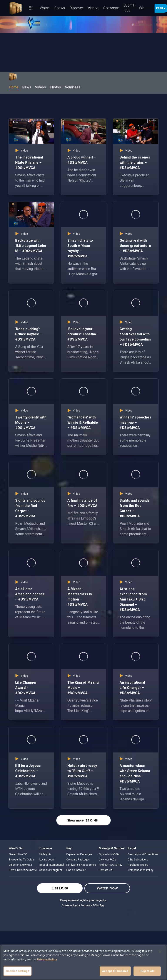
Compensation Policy (141, 870)
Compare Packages (78, 860)
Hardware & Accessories (81, 865)
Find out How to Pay (110, 865)
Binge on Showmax (20, 865)
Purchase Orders (138, 865)
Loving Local (47, 860)
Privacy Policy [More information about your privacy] (47, 959)
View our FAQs (107, 860)
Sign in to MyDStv (109, 854)
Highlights (45, 854)
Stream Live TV (18, 854)
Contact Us (105, 870)
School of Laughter (51, 870)
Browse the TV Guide (21, 860)
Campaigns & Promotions (143, 854)
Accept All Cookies (115, 971)
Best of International (52, 865)
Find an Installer (76, 870)
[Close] (160, 951)
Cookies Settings (18, 971)
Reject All (147, 971)
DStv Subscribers (138, 860)
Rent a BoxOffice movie (23, 870)
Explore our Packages (79, 854)
